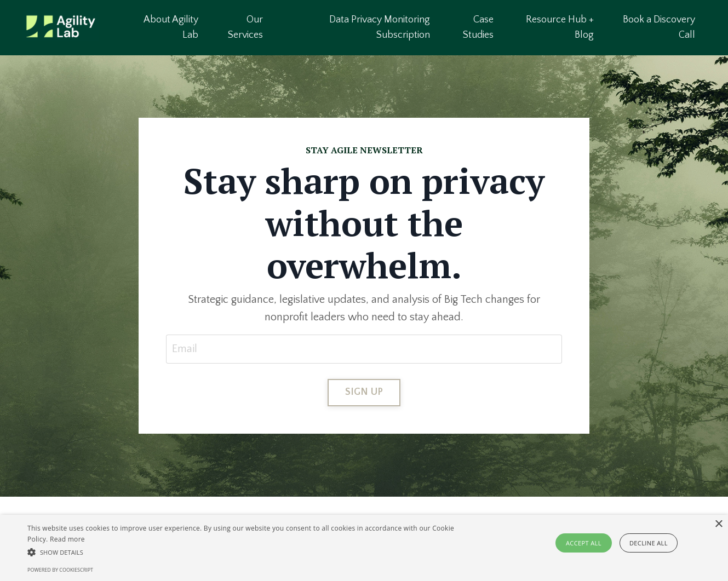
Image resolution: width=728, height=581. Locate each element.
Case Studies (478, 28)
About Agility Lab (171, 28)
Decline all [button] (649, 543)
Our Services (245, 28)
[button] (246, 552)
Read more (67, 539)
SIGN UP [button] (364, 392)
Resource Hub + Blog (560, 28)
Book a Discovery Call (659, 28)
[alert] (364, 548)
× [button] (718, 524)
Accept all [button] (584, 543)
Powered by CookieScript (60, 570)
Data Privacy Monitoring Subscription (380, 28)
